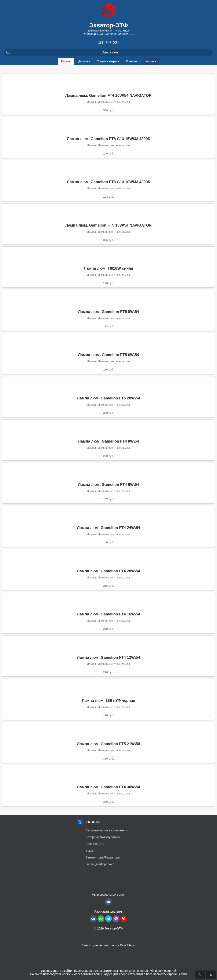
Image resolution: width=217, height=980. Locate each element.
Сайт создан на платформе (108, 945)
